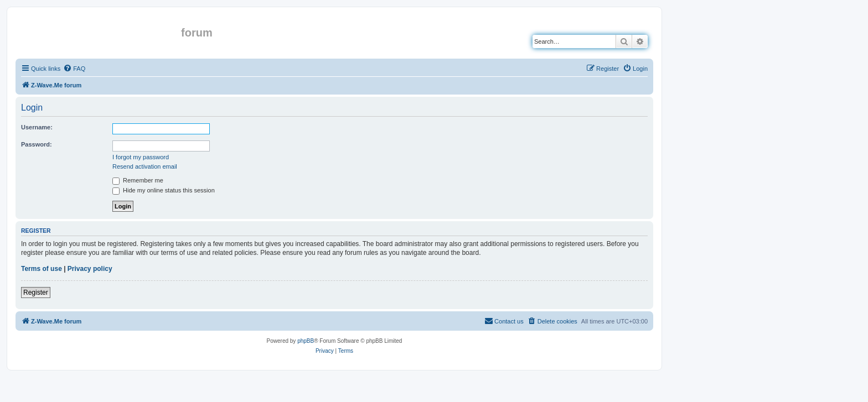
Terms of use (42, 269)
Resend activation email (145, 166)
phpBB (306, 341)
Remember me (138, 180)
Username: (37, 127)
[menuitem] (74, 69)
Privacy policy (90, 269)
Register (36, 293)
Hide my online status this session (164, 190)
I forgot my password (141, 157)
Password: (37, 144)
